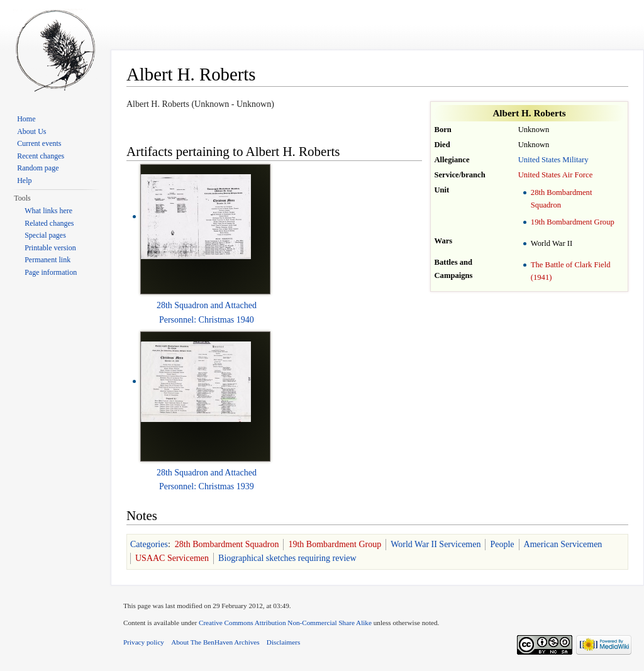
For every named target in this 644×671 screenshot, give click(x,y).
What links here (48, 211)
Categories (149, 544)
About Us (31, 131)
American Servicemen (563, 544)
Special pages (45, 235)
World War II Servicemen (436, 544)
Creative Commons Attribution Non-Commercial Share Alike (285, 623)
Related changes (49, 223)
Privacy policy (144, 642)
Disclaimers (283, 642)
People (502, 544)
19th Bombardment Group (573, 222)
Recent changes (41, 156)
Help (24, 180)
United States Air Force (556, 175)
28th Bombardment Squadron (227, 544)
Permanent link (47, 260)
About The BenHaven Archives (215, 642)
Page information (51, 272)
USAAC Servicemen (172, 558)
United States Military (553, 160)
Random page (38, 168)
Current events (39, 143)
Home (26, 119)
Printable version (50, 248)
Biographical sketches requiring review (287, 558)
